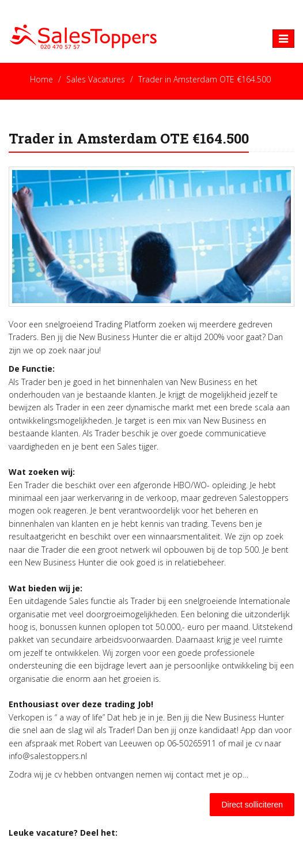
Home (41, 79)
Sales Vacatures (96, 79)
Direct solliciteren (252, 805)
